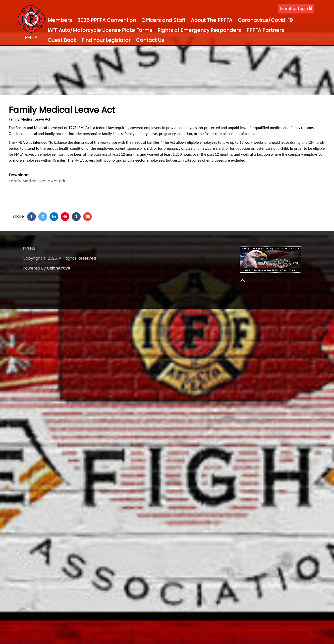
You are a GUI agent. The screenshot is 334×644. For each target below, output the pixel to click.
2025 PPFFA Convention (107, 20)
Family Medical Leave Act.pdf (37, 181)
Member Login (296, 9)
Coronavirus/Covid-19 (265, 20)
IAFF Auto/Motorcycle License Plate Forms (100, 30)
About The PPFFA (212, 20)
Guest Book (62, 40)
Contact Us (150, 40)
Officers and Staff (163, 20)
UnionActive (58, 268)
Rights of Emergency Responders (199, 30)
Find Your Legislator (106, 40)
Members (60, 20)
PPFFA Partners (265, 30)
